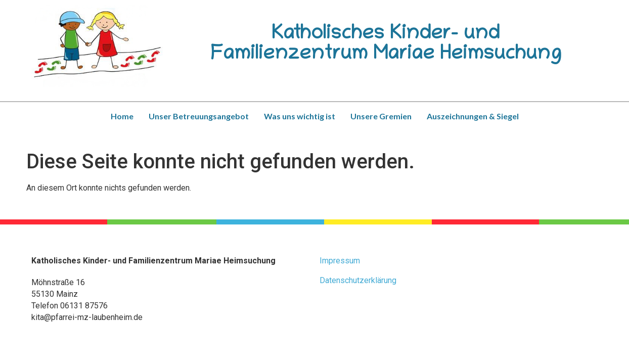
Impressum (340, 261)
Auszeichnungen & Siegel (473, 116)
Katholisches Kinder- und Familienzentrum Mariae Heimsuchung (386, 45)
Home (122, 116)
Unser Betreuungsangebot (199, 116)
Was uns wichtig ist (300, 116)
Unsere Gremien (381, 116)
